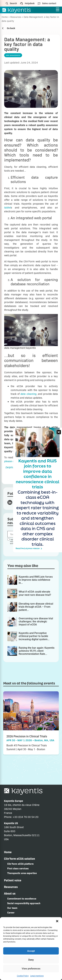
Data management (13, 55)
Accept (31, 951)
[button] (57, 921)
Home (5, 17)
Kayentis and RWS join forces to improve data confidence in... (36, 580)
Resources (16, 17)
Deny (31, 960)
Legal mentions (37, 976)
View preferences (31, 969)
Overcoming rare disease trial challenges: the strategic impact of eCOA (36, 622)
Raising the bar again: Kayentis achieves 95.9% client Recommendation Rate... (37, 651)
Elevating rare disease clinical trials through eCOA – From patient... (36, 607)
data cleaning (28, 394)
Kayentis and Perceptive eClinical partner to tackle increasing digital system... (34, 636)
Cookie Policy (23, 976)
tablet (7, 207)
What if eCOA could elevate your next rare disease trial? (35, 593)
